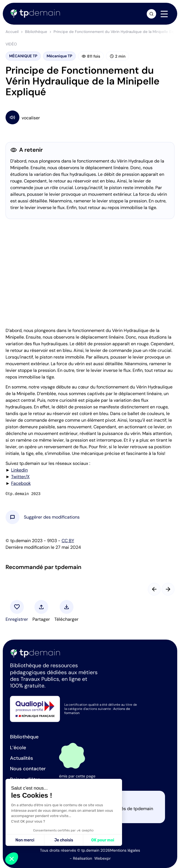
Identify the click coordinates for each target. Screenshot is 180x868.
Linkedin (19, 470)
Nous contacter (28, 769)
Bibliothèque (36, 32)
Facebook (21, 483)
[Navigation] (164, 14)
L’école (18, 748)
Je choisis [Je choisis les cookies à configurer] (64, 840)
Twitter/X (20, 477)
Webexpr (102, 858)
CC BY (68, 541)
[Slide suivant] (168, 589)
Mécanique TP (59, 56)
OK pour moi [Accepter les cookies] (103, 840)
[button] (52, 517)
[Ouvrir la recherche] (151, 14)
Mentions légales (125, 850)
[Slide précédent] (154, 589)
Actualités (21, 758)
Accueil (12, 32)
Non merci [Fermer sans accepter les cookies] (25, 840)
